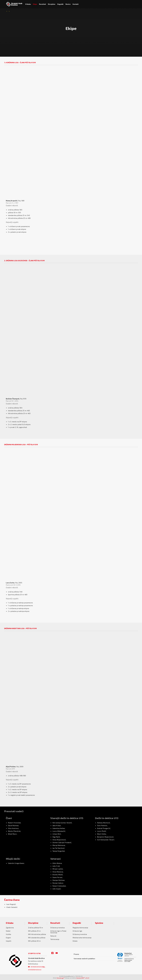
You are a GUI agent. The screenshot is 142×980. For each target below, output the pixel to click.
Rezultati (55, 923)
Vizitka (8, 934)
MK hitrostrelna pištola (37, 934)
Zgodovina (10, 928)
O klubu (10, 923)
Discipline (33, 923)
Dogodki (77, 923)
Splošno (99, 923)
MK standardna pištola (37, 938)
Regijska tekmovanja (80, 928)
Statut (8, 931)
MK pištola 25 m (34, 931)
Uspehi (9, 941)
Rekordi (53, 936)
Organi (8, 938)
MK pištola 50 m (34, 941)
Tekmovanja (55, 939)
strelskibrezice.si (35, 970)
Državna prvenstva (57, 928)
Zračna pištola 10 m (35, 928)
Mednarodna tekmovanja (82, 938)
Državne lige (77, 931)
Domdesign (61, 978)
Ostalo (75, 941)
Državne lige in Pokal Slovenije (58, 932)
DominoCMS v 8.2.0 (83, 978)
